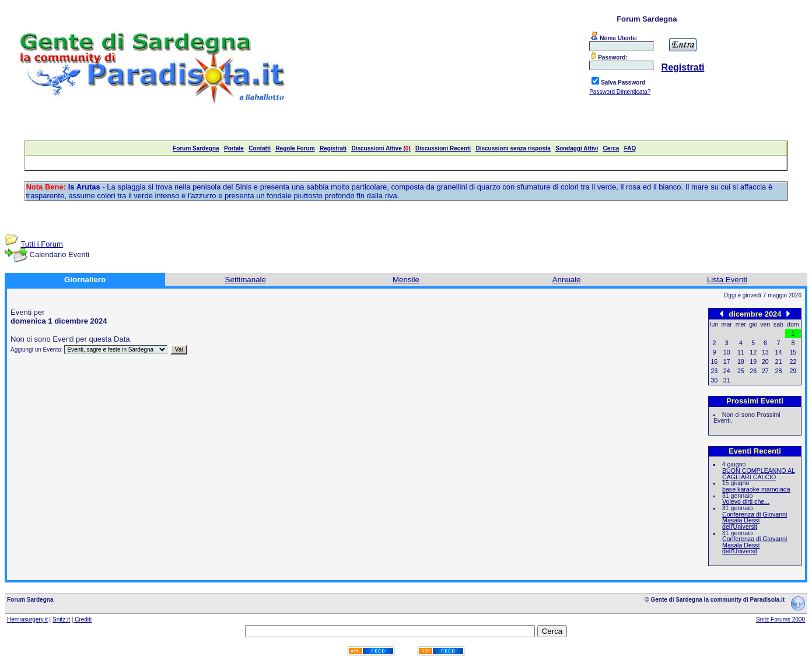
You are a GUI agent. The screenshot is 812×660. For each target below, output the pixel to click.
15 (793, 352)
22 (793, 361)
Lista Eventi (727, 280)
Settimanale (246, 280)
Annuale (567, 280)
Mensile (406, 280)
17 (727, 361)
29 (793, 371)
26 (753, 371)
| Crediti (82, 619)
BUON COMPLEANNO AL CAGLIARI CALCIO (759, 474)
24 (727, 371)
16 (714, 361)
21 (779, 361)
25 (741, 371)
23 (714, 371)
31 (727, 380)
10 (727, 352)
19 (753, 361)
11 (741, 352)
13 (765, 352)
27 (765, 371)
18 (741, 361)
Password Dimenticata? (620, 92)
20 (765, 361)
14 (779, 352)
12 (753, 352)
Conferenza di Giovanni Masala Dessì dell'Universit (755, 520)
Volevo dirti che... (746, 501)
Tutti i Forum (41, 244)
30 (714, 380)
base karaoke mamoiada (756, 489)
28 (779, 371)
